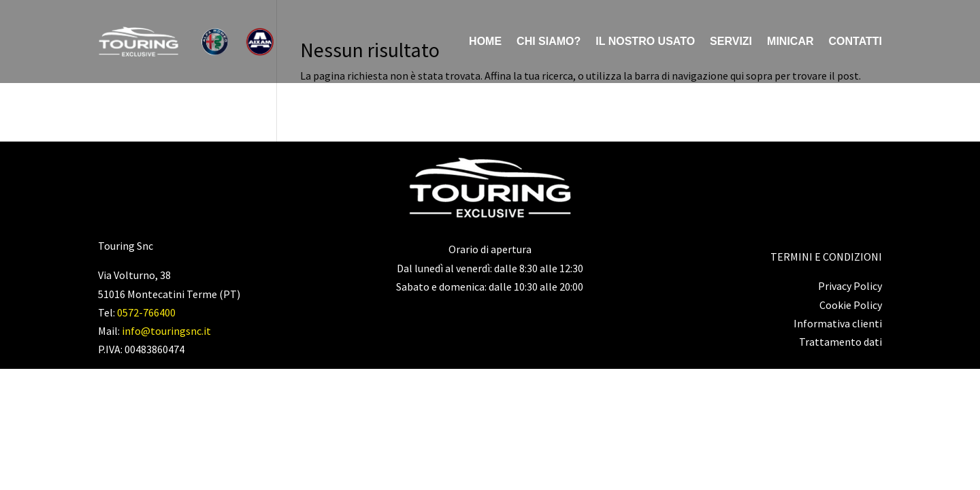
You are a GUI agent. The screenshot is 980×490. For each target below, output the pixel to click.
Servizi (731, 41)
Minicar (790, 41)
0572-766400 (146, 312)
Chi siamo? (549, 41)
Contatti (856, 41)
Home (485, 41)
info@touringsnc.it (166, 331)
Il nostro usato (645, 41)
